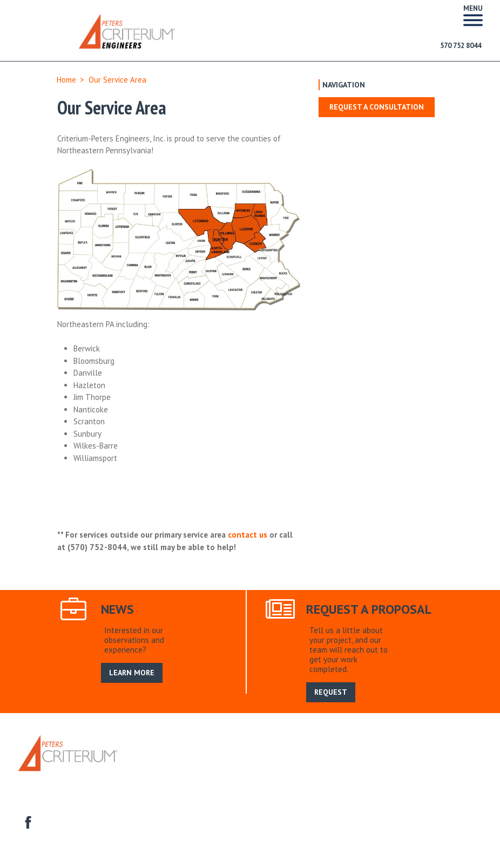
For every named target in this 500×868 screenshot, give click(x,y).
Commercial (198, 780)
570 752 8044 (461, 46)
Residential (151, 780)
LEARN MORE (132, 673)
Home (66, 80)
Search (275, 768)
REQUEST (331, 692)
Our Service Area (227, 768)
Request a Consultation (377, 107)
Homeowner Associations (363, 780)
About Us (175, 768)
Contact (427, 780)
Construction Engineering (268, 780)
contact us (248, 535)
